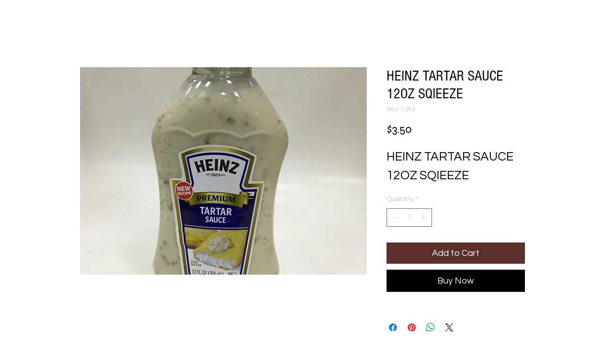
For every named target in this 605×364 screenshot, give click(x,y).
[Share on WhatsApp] (431, 327)
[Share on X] (449, 327)
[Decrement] (394, 218)
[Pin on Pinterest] (412, 327)
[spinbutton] (409, 218)
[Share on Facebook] (393, 327)
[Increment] (424, 218)
